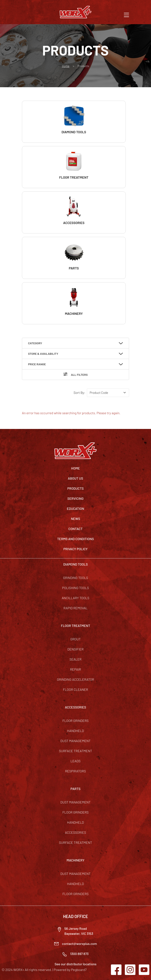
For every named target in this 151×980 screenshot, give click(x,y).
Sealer (75, 659)
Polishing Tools (76, 588)
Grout (75, 639)
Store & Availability (43, 354)
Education (75, 508)
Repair (75, 669)
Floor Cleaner (75, 689)
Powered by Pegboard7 (70, 970)
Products (75, 488)
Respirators (76, 771)
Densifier (76, 649)
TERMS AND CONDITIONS (75, 539)
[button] (126, 15)
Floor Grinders (75, 721)
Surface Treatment (75, 751)
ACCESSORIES (76, 707)
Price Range (37, 364)
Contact (75, 529)
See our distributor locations (76, 964)
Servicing (76, 498)
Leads (75, 761)
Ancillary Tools (76, 598)
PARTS (75, 789)
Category (35, 343)
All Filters (79, 375)
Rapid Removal (75, 608)
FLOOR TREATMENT (76, 626)
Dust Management (75, 741)
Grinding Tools (76, 578)
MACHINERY (76, 860)
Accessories (75, 832)
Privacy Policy (76, 549)
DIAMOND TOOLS (75, 564)
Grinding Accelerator (76, 679)
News (75, 519)
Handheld (75, 731)
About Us (75, 478)
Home (66, 66)
